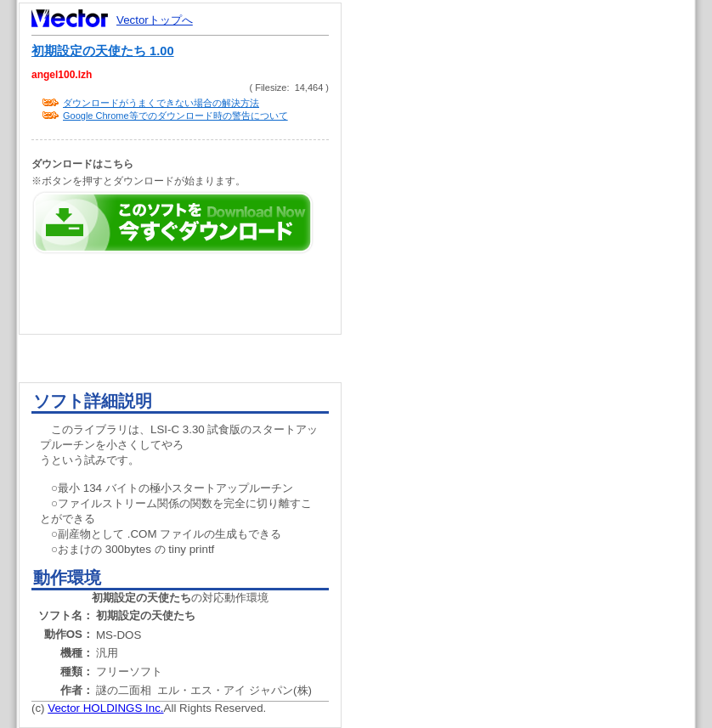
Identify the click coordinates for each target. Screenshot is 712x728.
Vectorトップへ (155, 20)
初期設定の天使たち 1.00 (103, 51)
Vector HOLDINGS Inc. (105, 708)
